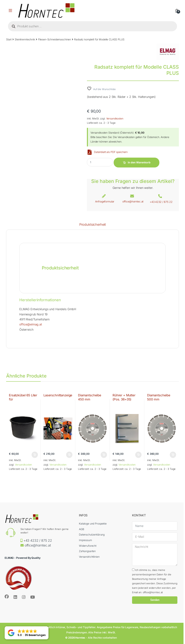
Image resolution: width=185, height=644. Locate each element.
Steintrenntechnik (25, 39)
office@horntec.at (133, 201)
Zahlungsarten (87, 551)
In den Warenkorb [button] (35, 455)
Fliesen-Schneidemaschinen (55, 39)
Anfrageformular (105, 201)
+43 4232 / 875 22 (161, 202)
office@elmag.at (31, 324)
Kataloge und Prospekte (93, 524)
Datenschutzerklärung (92, 534)
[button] (27, 633)
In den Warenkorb (139, 162)
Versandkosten (115, 119)
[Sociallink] (7, 597)
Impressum (85, 540)
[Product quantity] (100, 162)
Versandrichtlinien (89, 557)
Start (9, 39)
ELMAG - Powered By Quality (22, 558)
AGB (82, 529)
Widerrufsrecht (88, 546)
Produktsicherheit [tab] (93, 225)
